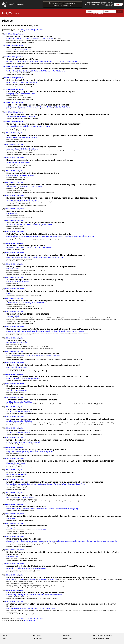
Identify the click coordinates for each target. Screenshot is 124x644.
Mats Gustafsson (23, 509)
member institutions (102, 4)
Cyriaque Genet (26, 162)
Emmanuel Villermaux (85, 541)
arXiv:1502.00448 (11, 447)
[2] (3, 45)
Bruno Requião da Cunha (15, 356)
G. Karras (10, 61)
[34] (3, 417)
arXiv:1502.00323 (11, 338)
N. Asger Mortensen (68, 484)
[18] (3, 232)
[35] (3, 428)
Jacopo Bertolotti (21, 257)
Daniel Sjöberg (73, 509)
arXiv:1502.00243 (11, 220)
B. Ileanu (35, 200)
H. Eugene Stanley (79, 236)
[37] (3, 447)
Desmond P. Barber (26, 608)
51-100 (21, 29)
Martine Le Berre (12, 343)
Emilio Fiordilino (52, 331)
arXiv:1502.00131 (11, 144)
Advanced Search (98, 14)
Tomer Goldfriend (12, 187)
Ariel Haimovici (12, 367)
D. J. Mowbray (26, 303)
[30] (3, 374)
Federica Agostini (12, 137)
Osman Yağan (19, 402)
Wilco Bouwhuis (25, 541)
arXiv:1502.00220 (11, 171)
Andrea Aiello (22, 474)
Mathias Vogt (50, 608)
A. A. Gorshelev (34, 126)
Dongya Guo (49, 452)
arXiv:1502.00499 (11, 514)
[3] (3, 57)
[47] (3, 564)
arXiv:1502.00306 (11, 327)
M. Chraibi (10, 568)
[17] (3, 220)
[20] (3, 253)
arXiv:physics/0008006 (39, 530)
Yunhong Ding (11, 484)
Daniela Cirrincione (39, 331)
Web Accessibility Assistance (103, 636)
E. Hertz (17, 61)
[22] (3, 277)
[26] (3, 327)
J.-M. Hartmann (40, 61)
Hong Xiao (10, 452)
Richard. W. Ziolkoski (44, 248)
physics (16, 13)
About (5, 636)
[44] (3, 523)
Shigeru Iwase (11, 117)
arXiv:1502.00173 (11, 158)
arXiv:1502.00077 (10, 102)
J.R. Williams (36, 71)
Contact (38, 636)
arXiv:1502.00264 (11, 243)
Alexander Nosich (61, 509)
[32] (3, 397)
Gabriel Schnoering (13, 162)
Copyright (66, 636)
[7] (3, 102)
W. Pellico (34, 39)
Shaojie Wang (11, 518)
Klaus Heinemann (12, 608)
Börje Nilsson (49, 509)
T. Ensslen (18, 568)
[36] (3, 437)
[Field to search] (110, 11)
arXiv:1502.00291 (11, 298)
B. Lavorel (31, 61)
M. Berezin (23, 175)
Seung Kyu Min (24, 137)
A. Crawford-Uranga (13, 303)
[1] (3, 34)
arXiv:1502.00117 (11, 133)
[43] (3, 514)
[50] (3, 601)
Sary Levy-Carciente (65, 236)
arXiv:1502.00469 (11, 470)
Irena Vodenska (51, 236)
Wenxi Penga (19, 452)
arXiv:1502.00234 (11, 196)
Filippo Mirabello (64, 331)
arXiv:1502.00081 (10, 112)
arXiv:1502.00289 (11, 289)
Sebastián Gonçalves (53, 356)
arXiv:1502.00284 (11, 264)
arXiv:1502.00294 (11, 311)
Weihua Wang (11, 595)
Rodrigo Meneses (34, 379)
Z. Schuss (25, 282)
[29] (3, 363)
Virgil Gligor (28, 402)
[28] (3, 351)
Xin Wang (10, 463)
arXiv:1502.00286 (11, 277)
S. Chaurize (17, 39)
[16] (3, 209)
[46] (3, 550)
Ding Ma (17, 269)
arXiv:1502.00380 (11, 374)
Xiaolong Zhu (22, 484)
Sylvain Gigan (60, 257)
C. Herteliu (27, 200)
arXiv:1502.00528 (11, 564)
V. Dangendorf (21, 107)
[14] (3, 182)
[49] (3, 590)
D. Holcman (10, 282)
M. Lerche (57, 107)
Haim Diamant (24, 187)
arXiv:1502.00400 (11, 407)
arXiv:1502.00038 (10, 78)
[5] (3, 78)
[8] (3, 112)
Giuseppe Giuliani (12, 316)
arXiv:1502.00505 (11, 550)
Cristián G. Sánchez (28, 497)
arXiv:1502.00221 (11, 182)
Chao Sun (61, 541)
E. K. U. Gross (35, 137)
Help (91, 14)
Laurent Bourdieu (49, 257)
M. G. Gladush (23, 126)
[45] (3, 537)
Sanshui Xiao (32, 484)
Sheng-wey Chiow (13, 94)
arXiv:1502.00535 (11, 590)
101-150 (26, 29)
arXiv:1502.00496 (11, 504)
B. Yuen (9, 442)
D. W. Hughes (34, 149)
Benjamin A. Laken (13, 557)
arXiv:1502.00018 (10, 45)
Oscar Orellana (22, 379)
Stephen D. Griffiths (21, 149)
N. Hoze (18, 282)
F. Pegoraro (43, 580)
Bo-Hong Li (21, 595)
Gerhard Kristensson (37, 509)
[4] (3, 66)
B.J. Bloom (27, 71)
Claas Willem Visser (38, 541)
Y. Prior (68, 61)
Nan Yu (33, 94)
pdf (17, 34)
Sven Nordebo (11, 509)
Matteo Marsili (22, 367)
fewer (26, 31)
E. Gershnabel (60, 61)
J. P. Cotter (21, 442)
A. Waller (50, 39)
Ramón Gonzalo (31, 248)
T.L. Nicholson (11, 71)
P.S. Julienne (60, 71)
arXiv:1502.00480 (11, 480)
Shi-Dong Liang (19, 463)
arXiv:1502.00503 (11, 537)
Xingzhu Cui (39, 452)
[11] (3, 144)
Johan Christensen (56, 595)
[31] (3, 384)
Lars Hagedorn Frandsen (52, 484)
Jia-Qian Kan (11, 391)
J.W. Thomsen (46, 71)
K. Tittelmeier (31, 107)
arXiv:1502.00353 (11, 351)
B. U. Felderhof (12, 213)
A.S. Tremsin (11, 107)
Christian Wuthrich (13, 50)
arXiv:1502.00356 (11, 363)
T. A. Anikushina (12, 126)
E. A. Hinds (37, 442)
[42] (3, 504)
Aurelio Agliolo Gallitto (14, 331)
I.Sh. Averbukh (76, 61)
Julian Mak (10, 149)
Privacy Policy (68, 638)
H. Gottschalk (27, 568)
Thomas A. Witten (36, 187)
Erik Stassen (30, 595)
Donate (118, 4)
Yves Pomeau (24, 343)
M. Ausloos (19, 200)
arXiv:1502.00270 (11, 253)
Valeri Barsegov (31, 82)
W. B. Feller (66, 107)
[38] (3, 459)
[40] (3, 480)
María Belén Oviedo (13, 497)
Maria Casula (27, 331)
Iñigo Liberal (11, 248)
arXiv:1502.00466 (11, 459)
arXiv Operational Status (102, 639)
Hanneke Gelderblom (111, 541)
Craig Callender (25, 50)
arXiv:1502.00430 (11, 437)
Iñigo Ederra (20, 248)
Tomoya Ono (31, 117)
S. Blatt (20, 71)
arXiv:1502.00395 (11, 397)
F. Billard (23, 61)
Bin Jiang (10, 269)
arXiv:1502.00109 (10, 122)
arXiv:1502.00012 (10, 34)
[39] (3, 470)
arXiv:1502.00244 (11, 232)
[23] (3, 289)
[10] (3, 133)
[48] (3, 575)
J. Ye (53, 71)
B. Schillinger (41, 107)
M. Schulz (50, 107)
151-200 (32, 29)
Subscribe (39, 638)
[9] (3, 122)
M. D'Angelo (11, 580)
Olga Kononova (12, 82)
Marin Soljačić (47, 225)
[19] (3, 243)
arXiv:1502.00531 (11, 575)
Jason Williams (25, 94)
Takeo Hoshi (21, 117)
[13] (3, 171)
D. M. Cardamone (38, 303)
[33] (3, 407)
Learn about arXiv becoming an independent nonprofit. (63, 4)
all (34, 31)
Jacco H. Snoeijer (71, 541)
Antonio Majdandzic (13, 236)
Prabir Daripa (11, 379)
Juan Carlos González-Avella (35, 356)
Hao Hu (40, 484)
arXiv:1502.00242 (11, 209)
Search (119, 11)
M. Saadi (36, 568)
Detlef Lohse (98, 541)
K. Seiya (9, 39)
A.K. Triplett (42, 39)
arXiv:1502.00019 (10, 57)
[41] (3, 493)
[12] (3, 158)
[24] (3, 298)
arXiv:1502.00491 (11, 493)
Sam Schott (10, 257)
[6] (3, 89)
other (21, 34)
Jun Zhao (10, 402)
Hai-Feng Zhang (22, 391)
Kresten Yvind (80, 484)
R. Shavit (31, 175)
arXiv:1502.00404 (11, 417)
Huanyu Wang (29, 452)
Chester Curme (40, 236)
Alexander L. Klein (13, 541)
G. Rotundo (10, 200)
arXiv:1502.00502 (11, 523)
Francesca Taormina (77, 331)
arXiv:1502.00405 (11, 428)
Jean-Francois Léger (35, 257)
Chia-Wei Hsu (21, 225)
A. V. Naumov (45, 126)
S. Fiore (9, 293)
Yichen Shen (11, 225)
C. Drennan (26, 39)
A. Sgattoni (32, 580)
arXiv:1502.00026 (10, 66)
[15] (3, 196)
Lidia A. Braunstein (27, 236)
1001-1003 (40, 29)
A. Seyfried (43, 568)
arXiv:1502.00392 (11, 384)
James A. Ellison (39, 608)
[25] (3, 311)
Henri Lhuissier (51, 541)
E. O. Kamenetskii (13, 175)
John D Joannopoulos (34, 225)
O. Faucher (50, 61)
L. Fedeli (21, 580)
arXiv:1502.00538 (11, 601)
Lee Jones (21, 82)
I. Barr (15, 442)
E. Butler (29, 442)
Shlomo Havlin (91, 236)
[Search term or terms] (95, 11)
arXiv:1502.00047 (10, 89)
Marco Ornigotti (12, 474)
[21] (3, 264)
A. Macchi (54, 580)
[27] (3, 338)
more (31, 31)
